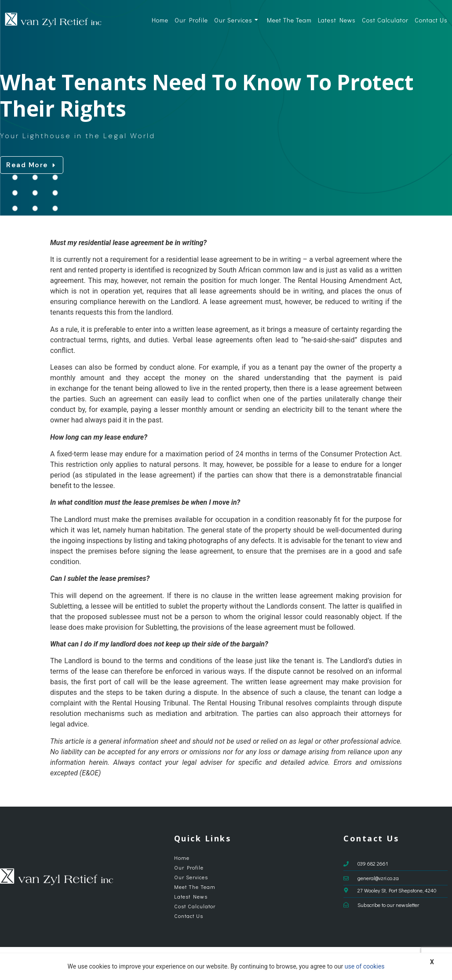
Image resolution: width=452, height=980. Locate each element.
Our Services (236, 20)
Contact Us (431, 20)
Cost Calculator (385, 20)
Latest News (337, 20)
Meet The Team (289, 20)
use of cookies (365, 966)
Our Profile (191, 20)
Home (160, 20)
